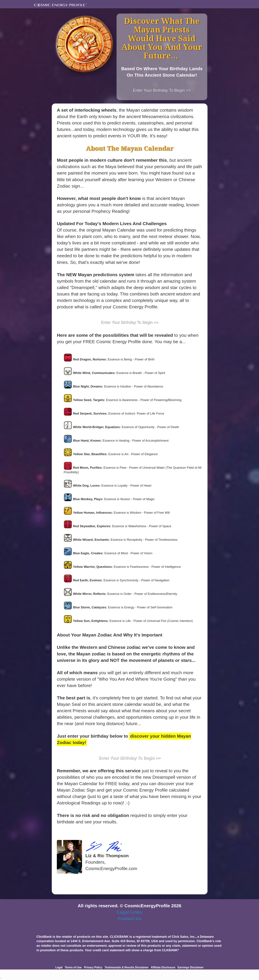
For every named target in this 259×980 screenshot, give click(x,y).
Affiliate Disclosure (163, 967)
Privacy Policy (93, 967)
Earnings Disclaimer (191, 967)
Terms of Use (73, 967)
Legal (59, 967)
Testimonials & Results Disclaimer (127, 967)
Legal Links (129, 912)
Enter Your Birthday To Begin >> (162, 90)
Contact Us (129, 919)
